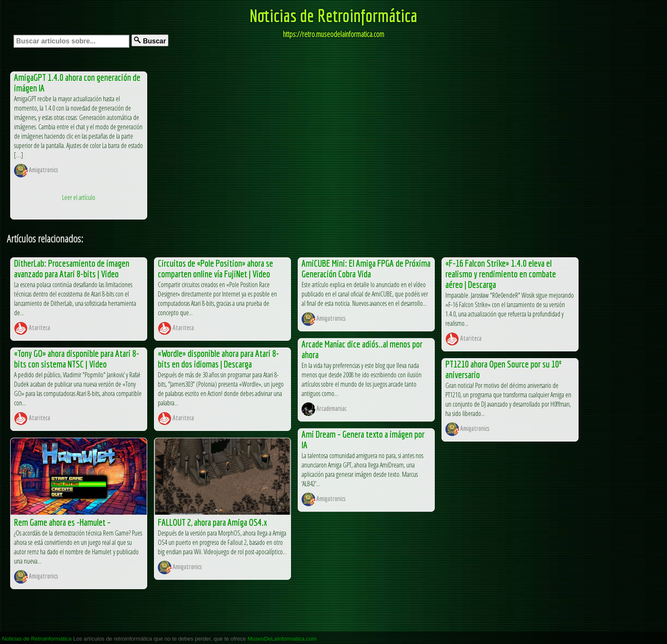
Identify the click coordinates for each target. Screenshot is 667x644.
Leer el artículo (79, 197)
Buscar (150, 41)
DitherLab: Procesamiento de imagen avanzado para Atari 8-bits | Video (72, 268)
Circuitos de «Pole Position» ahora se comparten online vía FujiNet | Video (215, 268)
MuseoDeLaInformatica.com (282, 639)
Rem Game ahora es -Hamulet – (62, 522)
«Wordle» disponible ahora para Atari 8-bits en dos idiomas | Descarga (218, 359)
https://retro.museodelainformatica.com (333, 34)
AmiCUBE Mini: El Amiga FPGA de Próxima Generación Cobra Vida (366, 268)
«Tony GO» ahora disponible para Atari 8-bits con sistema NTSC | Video (77, 359)
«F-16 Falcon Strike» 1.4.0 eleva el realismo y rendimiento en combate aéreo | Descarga (501, 274)
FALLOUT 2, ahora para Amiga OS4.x (212, 522)
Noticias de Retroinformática (333, 15)
